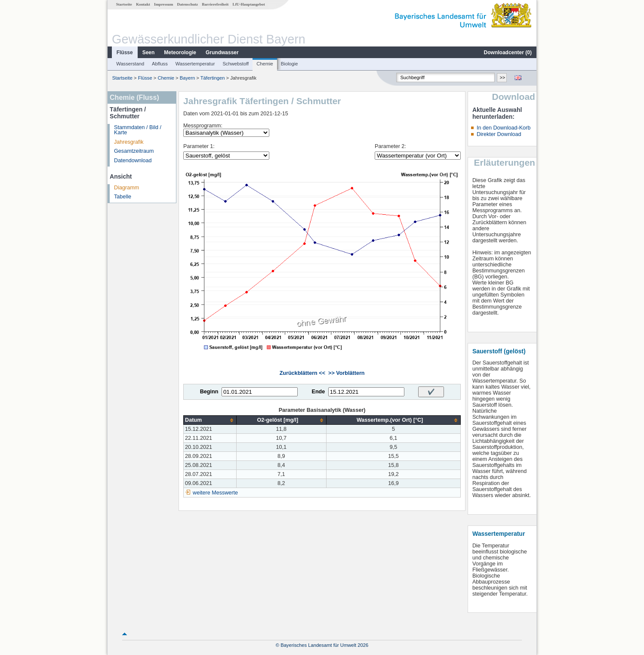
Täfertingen (213, 78)
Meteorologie (180, 53)
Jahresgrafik (129, 142)
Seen (149, 53)
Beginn (209, 392)
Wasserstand (130, 64)
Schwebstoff (236, 64)
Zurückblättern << (302, 373)
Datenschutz (188, 4)
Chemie (265, 64)
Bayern (187, 78)
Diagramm (126, 188)
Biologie (290, 64)
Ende (318, 392)
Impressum (163, 4)
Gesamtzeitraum (134, 151)
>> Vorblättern (346, 373)
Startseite (124, 4)
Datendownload (133, 161)
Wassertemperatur (195, 64)
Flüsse (125, 53)
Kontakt (143, 4)
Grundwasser (222, 53)
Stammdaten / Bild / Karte (138, 130)
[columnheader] (210, 420)
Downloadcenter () (508, 53)
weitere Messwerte (215, 493)
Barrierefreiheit (215, 4)
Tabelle (123, 197)
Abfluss (160, 64)
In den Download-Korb (504, 128)
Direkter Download (499, 134)
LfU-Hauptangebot (249, 4)
